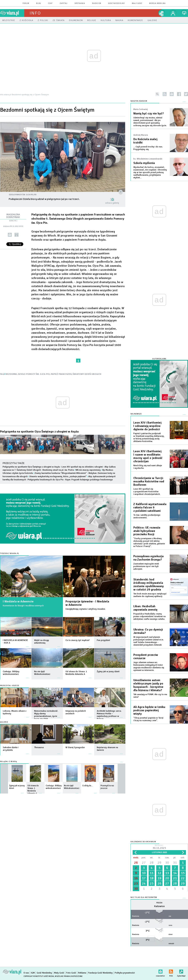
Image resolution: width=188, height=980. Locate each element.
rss (165, 94)
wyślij (10, 235)
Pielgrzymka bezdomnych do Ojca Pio (46, 480)
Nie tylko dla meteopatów (144, 897)
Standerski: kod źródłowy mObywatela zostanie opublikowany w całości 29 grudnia (149, 585)
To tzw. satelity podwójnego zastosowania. (147, 516)
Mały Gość (137, 3)
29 (159, 863)
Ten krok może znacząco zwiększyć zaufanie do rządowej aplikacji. (150, 595)
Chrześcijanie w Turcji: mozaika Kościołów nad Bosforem (149, 481)
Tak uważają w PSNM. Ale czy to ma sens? (150, 696)
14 (175, 873)
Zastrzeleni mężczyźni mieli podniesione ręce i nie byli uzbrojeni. (146, 566)
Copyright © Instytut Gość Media (39, 976)
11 (152, 873)
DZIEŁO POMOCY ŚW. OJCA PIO (34, 374)
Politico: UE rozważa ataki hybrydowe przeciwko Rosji (147, 531)
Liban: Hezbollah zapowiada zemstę (145, 608)
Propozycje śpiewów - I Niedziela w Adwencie (87, 603)
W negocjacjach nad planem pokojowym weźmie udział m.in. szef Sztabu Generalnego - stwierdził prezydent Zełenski (149, 641)
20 (167, 878)
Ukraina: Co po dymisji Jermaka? (148, 631)
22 (183, 878)
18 (152, 878)
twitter (186, 94)
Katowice (159, 906)
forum (26, 3)
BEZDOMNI (11, 374)
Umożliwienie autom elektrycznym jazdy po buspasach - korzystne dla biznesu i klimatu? (148, 685)
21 (175, 878)
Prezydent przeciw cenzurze (146, 657)
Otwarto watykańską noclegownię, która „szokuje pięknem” (58, 477)
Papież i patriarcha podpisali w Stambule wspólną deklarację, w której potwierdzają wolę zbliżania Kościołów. (149, 437)
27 (144, 863)
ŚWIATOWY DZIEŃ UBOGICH (87, 374)
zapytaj (64, 3)
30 (167, 863)
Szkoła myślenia (144, 163)
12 (159, 873)
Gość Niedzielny (116, 3)
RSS (171, 971)
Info (35, 13)
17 (144, 878)
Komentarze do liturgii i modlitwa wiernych (23, 606)
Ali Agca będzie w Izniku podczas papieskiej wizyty (149, 710)
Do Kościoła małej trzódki (145, 141)
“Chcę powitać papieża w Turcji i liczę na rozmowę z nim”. (148, 719)
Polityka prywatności (125, 973)
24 (144, 883)
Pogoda (159, 903)
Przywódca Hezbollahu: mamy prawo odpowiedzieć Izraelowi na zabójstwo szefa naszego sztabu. (149, 616)
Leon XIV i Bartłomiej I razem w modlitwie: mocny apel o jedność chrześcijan (148, 456)
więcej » (27, 645)
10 (144, 873)
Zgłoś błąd (181, 971)
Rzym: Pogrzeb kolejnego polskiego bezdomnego (89, 480)
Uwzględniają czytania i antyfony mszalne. (86, 609)
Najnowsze (136, 414)
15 (183, 873)
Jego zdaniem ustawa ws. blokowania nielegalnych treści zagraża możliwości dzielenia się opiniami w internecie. (149, 666)
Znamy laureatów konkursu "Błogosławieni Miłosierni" (61, 473)
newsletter (172, 94)
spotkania (80, 3)
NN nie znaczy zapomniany (88, 470)
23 (136, 883)
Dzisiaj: (159, 847)
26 (136, 863)
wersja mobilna (157, 3)
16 (136, 878)
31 (175, 863)
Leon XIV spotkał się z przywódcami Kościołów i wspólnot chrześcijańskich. (147, 492)
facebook (179, 94)
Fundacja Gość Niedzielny (100, 973)
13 (167, 873)
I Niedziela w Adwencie (18, 601)
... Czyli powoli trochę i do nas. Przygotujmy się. (148, 148)
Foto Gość (71, 973)
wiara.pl (12, 13)
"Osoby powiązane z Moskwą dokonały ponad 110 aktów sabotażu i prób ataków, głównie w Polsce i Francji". (149, 542)
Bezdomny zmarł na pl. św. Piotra (58, 470)
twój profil (173, 13)
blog (39, 3)
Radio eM (97, 3)
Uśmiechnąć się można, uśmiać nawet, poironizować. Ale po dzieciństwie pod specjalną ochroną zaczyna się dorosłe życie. (150, 122)
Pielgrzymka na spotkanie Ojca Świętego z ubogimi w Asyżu (39, 432)
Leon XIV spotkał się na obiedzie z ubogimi (82, 467)
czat (50, 3)
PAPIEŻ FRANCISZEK (61, 374)
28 (152, 863)
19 (159, 878)
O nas (26, 973)
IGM (33, 973)
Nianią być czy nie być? (149, 114)
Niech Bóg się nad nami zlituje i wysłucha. (148, 467)
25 (152, 883)
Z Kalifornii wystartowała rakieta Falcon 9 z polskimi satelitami (150, 507)
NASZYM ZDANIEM (139, 101)
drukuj (17, 235)
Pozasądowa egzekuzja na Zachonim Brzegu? (148, 558)
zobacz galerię (112, 203)
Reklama (82, 973)
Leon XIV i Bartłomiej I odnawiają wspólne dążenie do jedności (147, 426)
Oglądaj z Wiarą (8, 762)
